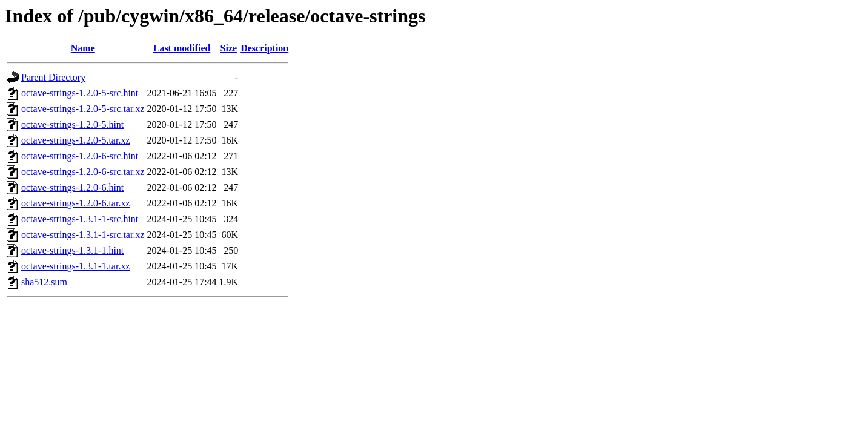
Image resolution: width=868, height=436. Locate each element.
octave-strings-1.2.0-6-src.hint (80, 156)
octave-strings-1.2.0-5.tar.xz (76, 140)
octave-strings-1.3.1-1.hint (72, 250)
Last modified (182, 48)
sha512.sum (44, 282)
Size (229, 48)
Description (264, 48)
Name (83, 48)
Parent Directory (53, 77)
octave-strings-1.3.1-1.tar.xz (76, 266)
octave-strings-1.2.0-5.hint (72, 124)
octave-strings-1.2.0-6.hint (72, 187)
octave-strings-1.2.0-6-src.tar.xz (83, 172)
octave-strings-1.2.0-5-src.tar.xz (83, 109)
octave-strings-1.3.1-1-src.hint (80, 219)
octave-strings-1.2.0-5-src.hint (80, 93)
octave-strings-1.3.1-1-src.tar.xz (83, 235)
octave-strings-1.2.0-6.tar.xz (76, 203)
